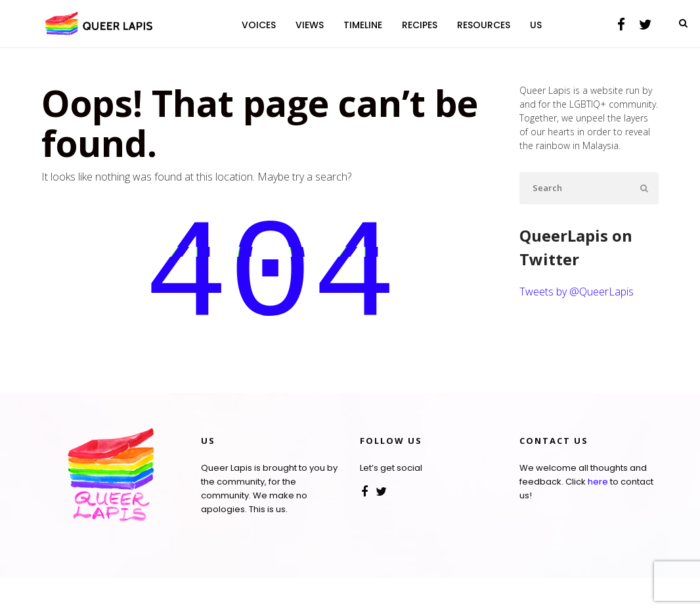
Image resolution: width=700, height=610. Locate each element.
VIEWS (310, 25)
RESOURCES (484, 25)
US (536, 25)
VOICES (259, 25)
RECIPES (420, 25)
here (598, 514)
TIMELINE (363, 25)
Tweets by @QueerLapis (577, 292)
